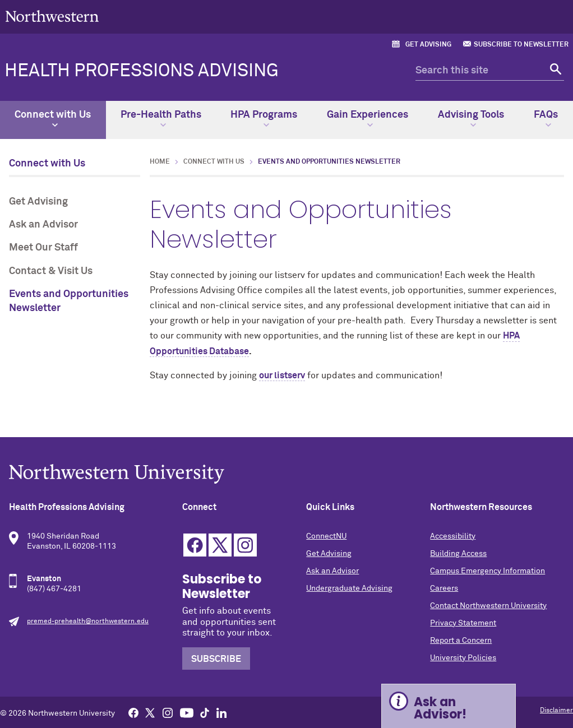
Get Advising (428, 45)
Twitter (220, 545)
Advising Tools (471, 119)
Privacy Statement (463, 623)
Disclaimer (556, 711)
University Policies (463, 658)
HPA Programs (264, 119)
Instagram (245, 545)
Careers (444, 588)
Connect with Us (53, 119)
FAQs (546, 119)
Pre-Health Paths (161, 119)
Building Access (458, 554)
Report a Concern (461, 641)
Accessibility (453, 536)
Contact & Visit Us (51, 271)
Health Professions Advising (142, 71)
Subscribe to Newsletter (521, 45)
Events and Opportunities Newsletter (69, 301)
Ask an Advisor (43, 225)
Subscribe (216, 659)
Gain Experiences (368, 119)
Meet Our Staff (43, 248)
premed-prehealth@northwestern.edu (88, 622)
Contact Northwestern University (488, 606)
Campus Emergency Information (487, 571)
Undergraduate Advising (349, 588)
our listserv (282, 375)
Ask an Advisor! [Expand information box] (440, 708)
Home (160, 162)
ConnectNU (326, 536)
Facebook (195, 545)
